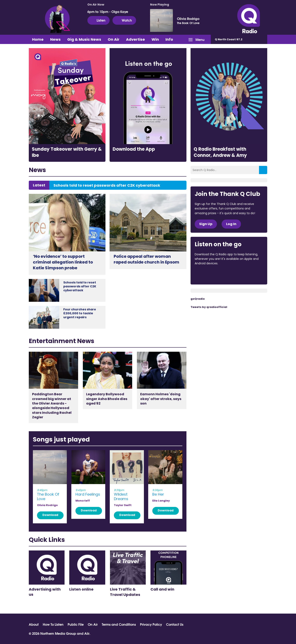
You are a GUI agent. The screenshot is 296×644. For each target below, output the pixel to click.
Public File (76, 624)
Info (169, 39)
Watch (124, 20)
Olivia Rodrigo (188, 18)
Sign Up (206, 224)
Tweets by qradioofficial (209, 307)
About (34, 624)
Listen (98, 20)
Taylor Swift (123, 505)
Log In (231, 224)
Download (50, 515)
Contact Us (175, 624)
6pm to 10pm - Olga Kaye (108, 12)
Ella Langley (161, 501)
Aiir (87, 633)
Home (38, 39)
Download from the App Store (211, 275)
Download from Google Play (245, 275)
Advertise (135, 39)
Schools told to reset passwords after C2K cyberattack (107, 185)
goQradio (198, 299)
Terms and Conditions (119, 624)
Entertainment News (62, 341)
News (55, 39)
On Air (114, 39)
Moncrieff (83, 501)
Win (155, 39)
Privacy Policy (151, 624)
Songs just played (61, 439)
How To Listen (53, 624)
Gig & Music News (84, 39)
